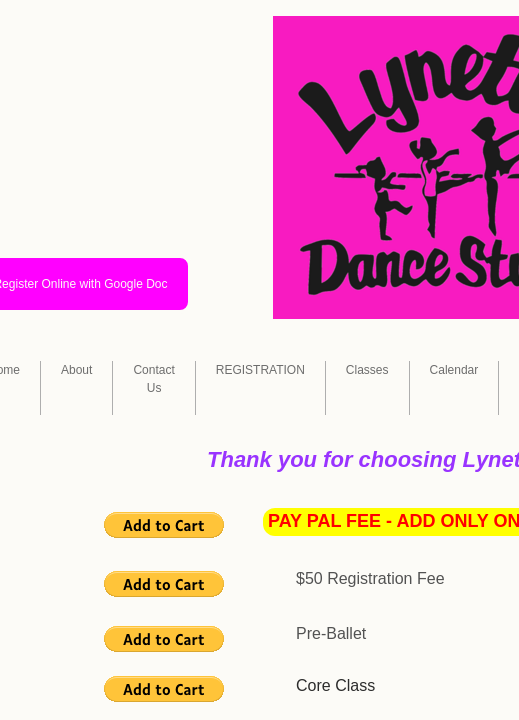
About (76, 370)
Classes (367, 370)
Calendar (454, 370)
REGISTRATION (260, 370)
